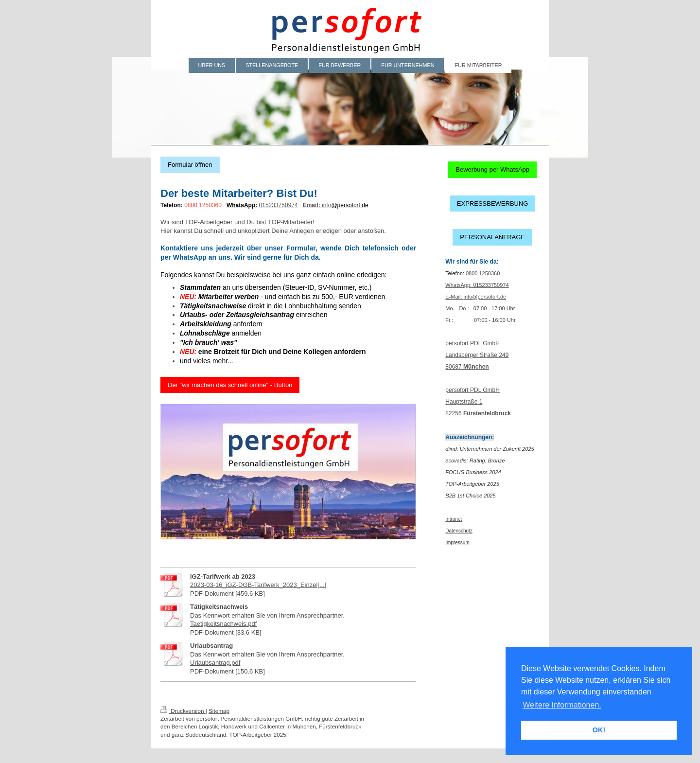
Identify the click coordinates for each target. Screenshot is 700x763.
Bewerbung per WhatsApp (492, 169)
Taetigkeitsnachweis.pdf (223, 624)
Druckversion (183, 711)
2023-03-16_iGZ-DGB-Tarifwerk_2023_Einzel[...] (258, 585)
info (326, 205)
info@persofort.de (485, 297)
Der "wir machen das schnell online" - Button (230, 385)
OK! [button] (599, 730)
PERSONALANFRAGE (492, 237)
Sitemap (219, 711)
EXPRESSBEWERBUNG (493, 204)
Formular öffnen (190, 165)
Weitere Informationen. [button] (562, 705)
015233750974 (279, 205)
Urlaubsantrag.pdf (215, 663)
